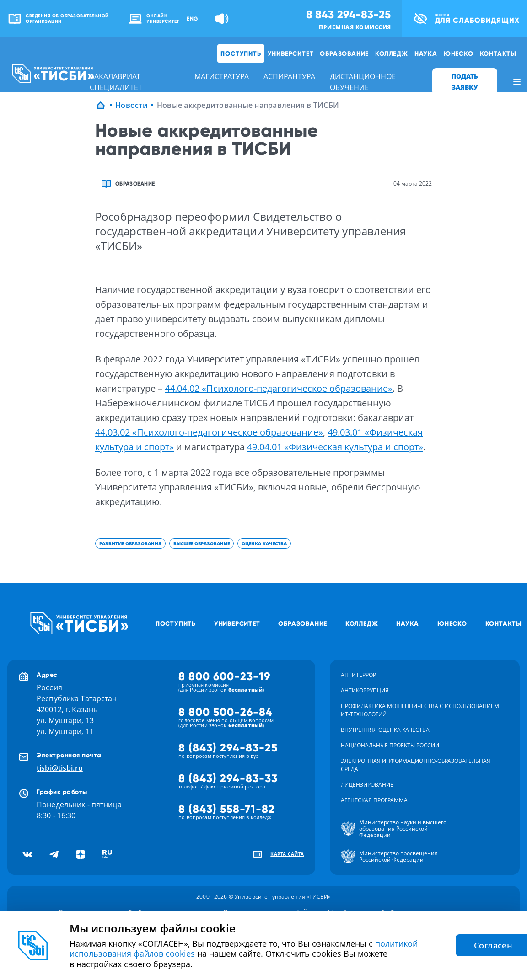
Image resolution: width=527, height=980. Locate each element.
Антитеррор (358, 675)
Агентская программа (374, 800)
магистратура (222, 76)
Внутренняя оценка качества (385, 730)
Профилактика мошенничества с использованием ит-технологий (420, 710)
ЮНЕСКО (459, 53)
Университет (291, 53)
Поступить (241, 53)
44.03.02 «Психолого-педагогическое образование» (209, 432)
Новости (132, 105)
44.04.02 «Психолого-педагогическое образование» (279, 388)
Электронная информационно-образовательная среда (416, 765)
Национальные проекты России (390, 745)
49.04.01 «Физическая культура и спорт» (335, 447)
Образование (344, 53)
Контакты (498, 53)
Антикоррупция (365, 690)
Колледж (392, 53)
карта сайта (287, 854)
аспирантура (289, 76)
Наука (426, 53)
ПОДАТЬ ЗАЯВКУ (465, 82)
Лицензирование (367, 785)
